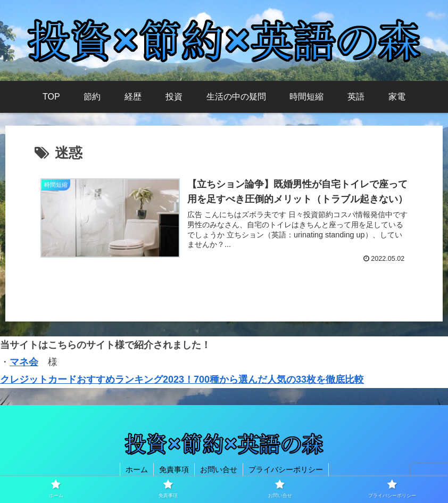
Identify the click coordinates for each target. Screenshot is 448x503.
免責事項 (174, 469)
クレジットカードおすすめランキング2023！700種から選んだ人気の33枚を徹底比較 (182, 380)
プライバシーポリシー (286, 469)
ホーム (137, 469)
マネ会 (24, 362)
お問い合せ (219, 469)
